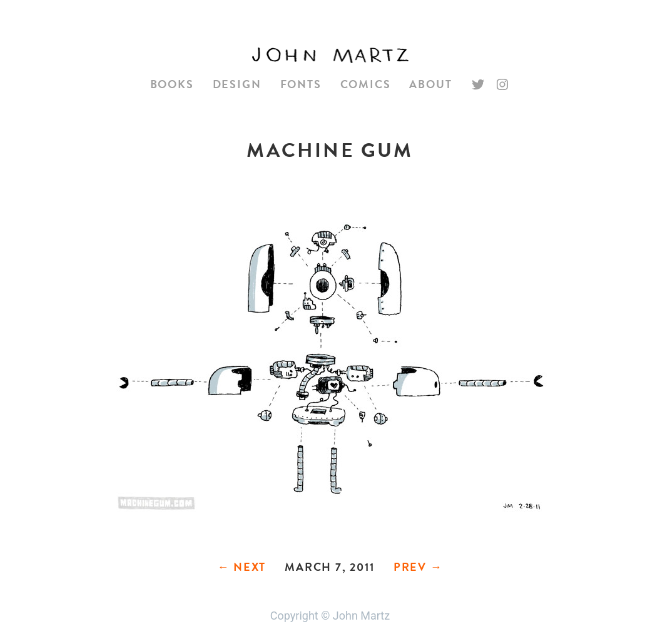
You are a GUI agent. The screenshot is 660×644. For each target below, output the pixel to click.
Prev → (418, 567)
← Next (241, 567)
